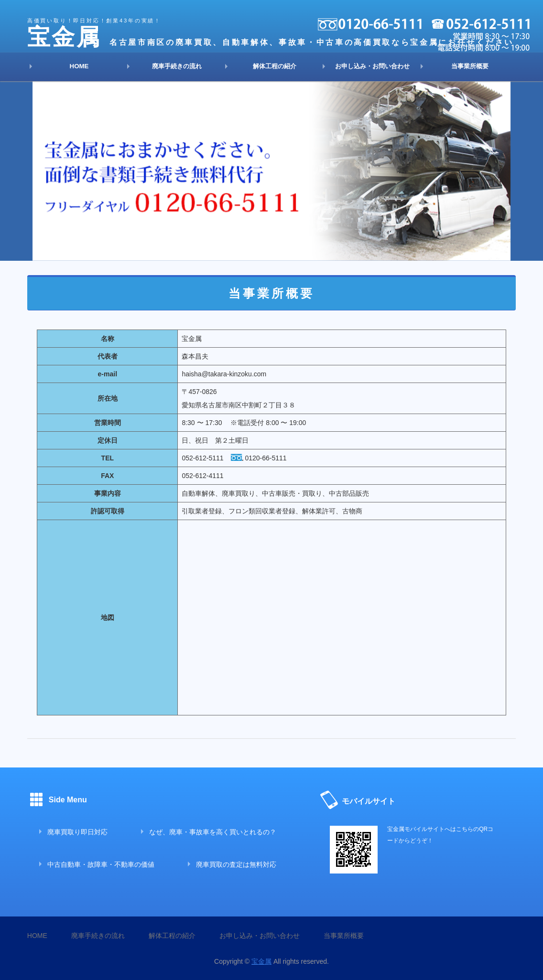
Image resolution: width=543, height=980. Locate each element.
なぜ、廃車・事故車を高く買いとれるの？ (213, 832)
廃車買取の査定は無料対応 (236, 864)
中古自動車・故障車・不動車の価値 (101, 864)
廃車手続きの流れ (177, 66)
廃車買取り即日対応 (77, 832)
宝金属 (261, 961)
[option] (271, 171)
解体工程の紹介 (275, 66)
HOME (79, 66)
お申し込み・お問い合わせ (372, 66)
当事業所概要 (470, 66)
